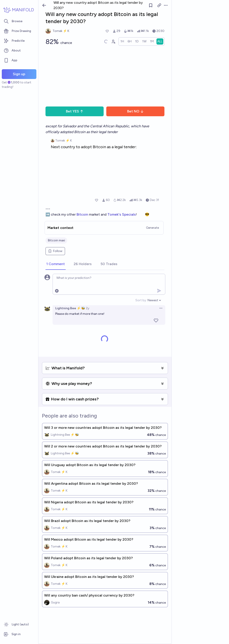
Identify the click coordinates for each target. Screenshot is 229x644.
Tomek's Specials (122, 214)
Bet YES (75, 111)
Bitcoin (83, 214)
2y (88, 308)
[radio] (122, 41)
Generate (152, 228)
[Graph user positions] (113, 41)
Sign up (19, 74)
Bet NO (135, 111)
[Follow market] (151, 5)
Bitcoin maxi (56, 240)
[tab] (56, 264)
